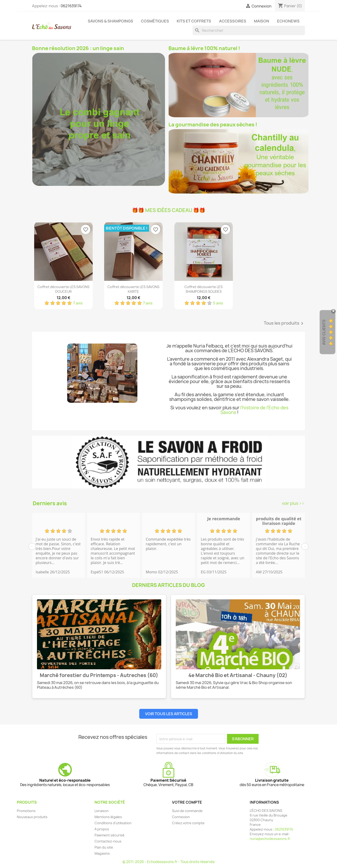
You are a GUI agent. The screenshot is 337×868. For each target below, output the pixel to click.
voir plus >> (293, 503)
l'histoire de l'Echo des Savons (255, 410)
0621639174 (71, 6)
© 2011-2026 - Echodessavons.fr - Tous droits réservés (168, 862)
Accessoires (233, 21)
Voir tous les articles (169, 714)
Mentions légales (108, 817)
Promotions (26, 811)
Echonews (288, 21)
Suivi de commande (187, 811)
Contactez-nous (108, 841)
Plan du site (104, 847)
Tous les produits (284, 323)
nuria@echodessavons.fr (270, 839)
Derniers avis (50, 503)
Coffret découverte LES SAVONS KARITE (133, 289)
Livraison (102, 811)
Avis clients (324, 332)
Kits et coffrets (194, 21)
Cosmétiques (155, 21)
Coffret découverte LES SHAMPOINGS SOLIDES (203, 289)
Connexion (181, 817)
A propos (102, 829)
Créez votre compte (188, 823)
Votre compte (187, 802)
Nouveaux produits (32, 817)
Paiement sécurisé (110, 835)
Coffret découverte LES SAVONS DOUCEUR (63, 289)
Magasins (102, 853)
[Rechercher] (249, 30)
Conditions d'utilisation (113, 823)
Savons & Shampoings (110, 21)
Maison (262, 21)
